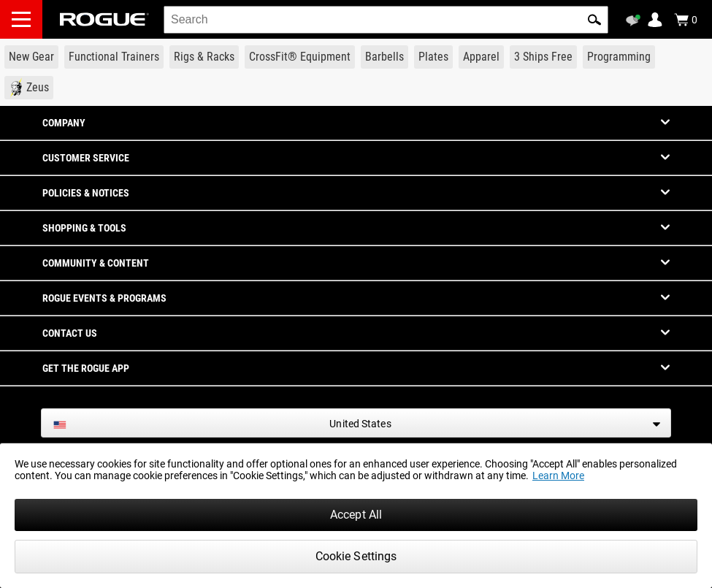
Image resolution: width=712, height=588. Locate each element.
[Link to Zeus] (29, 88)
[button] (594, 20)
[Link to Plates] (433, 57)
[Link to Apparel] (481, 57)
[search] (386, 20)
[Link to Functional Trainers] (114, 57)
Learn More (558, 476)
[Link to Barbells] (384, 57)
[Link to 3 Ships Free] (543, 57)
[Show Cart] (686, 20)
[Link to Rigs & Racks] (204, 57)
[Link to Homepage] (104, 19)
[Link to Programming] (619, 57)
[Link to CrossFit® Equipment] (300, 57)
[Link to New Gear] (31, 57)
